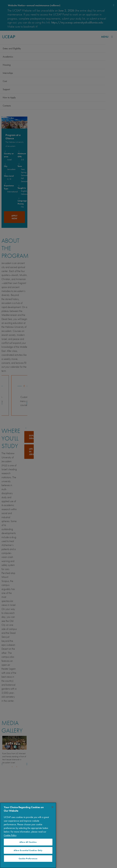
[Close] (52, 807)
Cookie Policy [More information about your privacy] (10, 835)
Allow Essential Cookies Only (28, 850)
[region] (28, 835)
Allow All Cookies (28, 842)
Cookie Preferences (28, 859)
